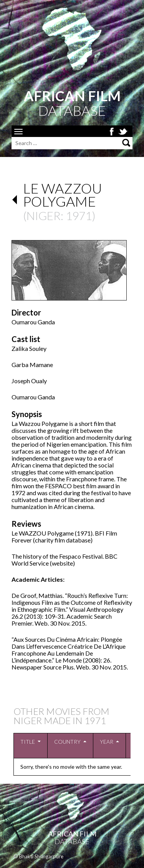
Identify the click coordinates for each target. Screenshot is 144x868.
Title (28, 742)
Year (107, 742)
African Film (72, 834)
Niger (44, 215)
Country (67, 742)
